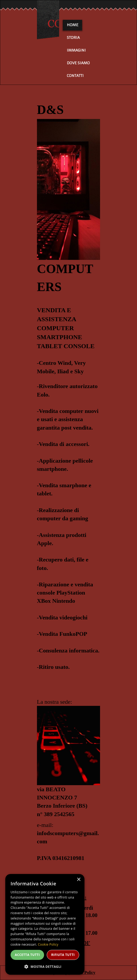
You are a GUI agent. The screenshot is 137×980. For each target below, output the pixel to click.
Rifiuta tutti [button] (63, 955)
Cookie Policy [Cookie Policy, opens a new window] (48, 944)
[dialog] (45, 924)
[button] (45, 966)
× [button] (79, 880)
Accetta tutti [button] (27, 955)
